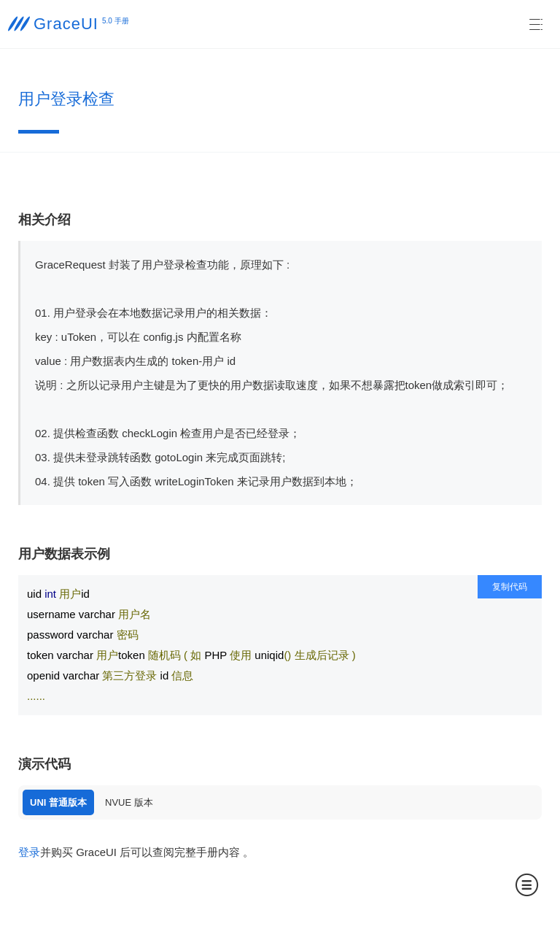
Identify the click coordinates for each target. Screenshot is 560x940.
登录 (29, 852)
